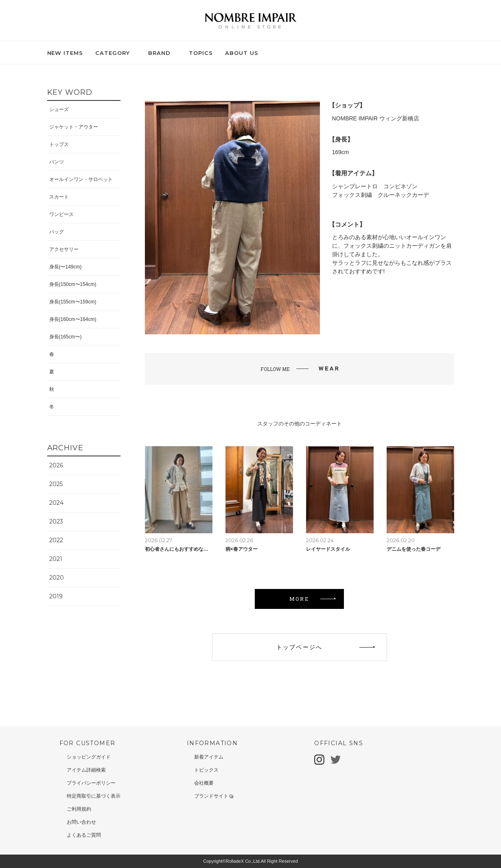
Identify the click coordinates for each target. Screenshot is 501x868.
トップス (59, 144)
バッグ (57, 232)
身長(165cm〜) (66, 337)
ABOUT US (242, 53)
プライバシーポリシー (91, 783)
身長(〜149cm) (66, 267)
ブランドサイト (214, 796)
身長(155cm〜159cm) (73, 302)
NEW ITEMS (65, 53)
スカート (59, 197)
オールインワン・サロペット (81, 179)
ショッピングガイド (89, 757)
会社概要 (204, 783)
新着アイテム (209, 757)
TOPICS (201, 53)
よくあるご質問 (84, 835)
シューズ (59, 109)
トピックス (206, 770)
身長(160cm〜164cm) (73, 319)
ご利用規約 (79, 809)
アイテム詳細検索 (86, 770)
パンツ (57, 162)
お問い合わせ (81, 822)
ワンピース (61, 214)
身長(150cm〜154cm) (73, 284)
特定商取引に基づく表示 (94, 796)
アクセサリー (64, 249)
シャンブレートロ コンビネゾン (375, 186)
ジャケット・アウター (74, 127)
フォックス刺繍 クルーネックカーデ (381, 195)
